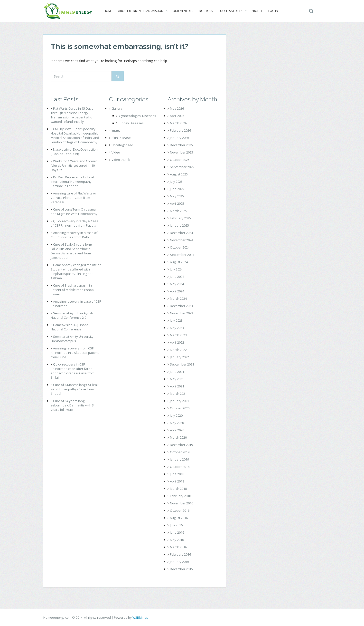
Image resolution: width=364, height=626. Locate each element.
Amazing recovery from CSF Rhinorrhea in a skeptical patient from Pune (75, 353)
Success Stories (230, 11)
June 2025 (177, 189)
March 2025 (178, 211)
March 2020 (178, 437)
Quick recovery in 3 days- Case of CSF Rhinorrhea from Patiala (75, 223)
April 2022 (177, 342)
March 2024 (178, 299)
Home (108, 11)
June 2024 (177, 277)
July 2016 (176, 525)
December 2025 (181, 145)
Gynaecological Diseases (137, 116)
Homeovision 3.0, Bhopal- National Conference (70, 327)
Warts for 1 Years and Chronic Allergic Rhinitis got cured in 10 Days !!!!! (74, 165)
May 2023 (177, 328)
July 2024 (176, 269)
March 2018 (178, 489)
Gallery (117, 108)
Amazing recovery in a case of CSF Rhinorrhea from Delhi (74, 235)
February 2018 (180, 496)
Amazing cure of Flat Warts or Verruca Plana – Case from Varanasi (73, 198)
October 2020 (180, 408)
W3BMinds (140, 617)
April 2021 (177, 386)
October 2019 (180, 452)
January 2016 (179, 562)
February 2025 (180, 218)
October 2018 (180, 467)
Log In (273, 11)
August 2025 (179, 174)
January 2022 (179, 357)
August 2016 (179, 518)
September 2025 (182, 167)
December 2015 (181, 569)
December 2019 (181, 445)
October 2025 (180, 160)
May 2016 (177, 540)
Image (116, 130)
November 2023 (182, 313)
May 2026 (177, 108)
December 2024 (181, 233)
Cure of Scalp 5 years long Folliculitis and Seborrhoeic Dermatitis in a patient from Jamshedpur (71, 251)
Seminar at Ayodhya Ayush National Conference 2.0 (72, 315)
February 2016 (180, 554)
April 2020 (177, 430)
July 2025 (176, 182)
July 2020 (176, 415)
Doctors (206, 11)
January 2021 (179, 401)
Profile (257, 11)
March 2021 (178, 394)
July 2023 (176, 320)
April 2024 (177, 291)
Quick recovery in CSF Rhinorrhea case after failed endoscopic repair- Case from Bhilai (73, 371)
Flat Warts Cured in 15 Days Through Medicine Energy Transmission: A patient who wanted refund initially (72, 115)
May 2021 (177, 379)
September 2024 (182, 255)
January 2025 (179, 225)
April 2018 (177, 481)
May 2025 (177, 196)
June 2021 (177, 372)
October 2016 (180, 510)
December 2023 (181, 306)
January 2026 (179, 138)
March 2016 (178, 547)
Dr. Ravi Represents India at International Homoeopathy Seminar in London (72, 182)
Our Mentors (183, 11)
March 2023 (178, 335)
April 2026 (177, 116)
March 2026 (178, 123)
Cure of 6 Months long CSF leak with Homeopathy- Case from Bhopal (75, 389)
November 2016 (182, 503)
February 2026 (180, 130)
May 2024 (177, 284)
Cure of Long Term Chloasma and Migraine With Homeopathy (74, 212)
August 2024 (179, 262)
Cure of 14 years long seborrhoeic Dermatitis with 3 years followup (72, 405)
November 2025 (182, 152)
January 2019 (179, 459)
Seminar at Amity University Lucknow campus (72, 339)
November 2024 (182, 240)
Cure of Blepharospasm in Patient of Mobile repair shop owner (72, 290)
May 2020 (177, 423)
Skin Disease (121, 138)
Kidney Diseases (131, 123)
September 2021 (182, 364)
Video (116, 152)
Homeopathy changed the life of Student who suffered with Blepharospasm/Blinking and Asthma (76, 271)
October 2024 (180, 247)
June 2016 (177, 532)
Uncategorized (122, 145)
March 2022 (178, 350)
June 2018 (177, 474)
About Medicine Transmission (140, 11)
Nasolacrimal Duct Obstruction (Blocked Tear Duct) (74, 152)
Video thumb (121, 160)
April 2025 (177, 203)
